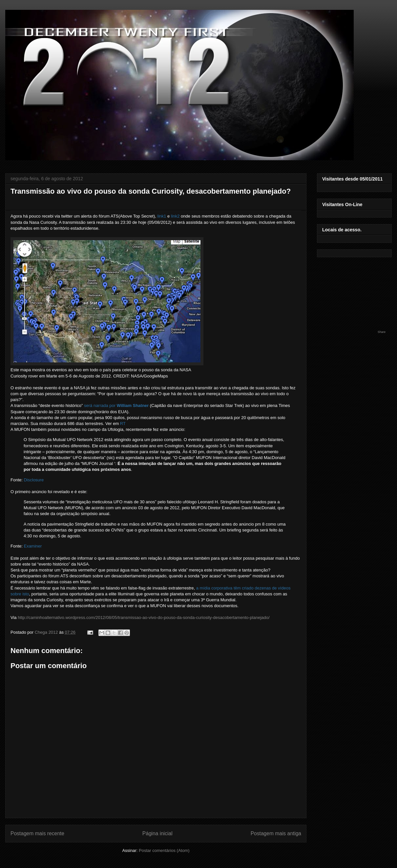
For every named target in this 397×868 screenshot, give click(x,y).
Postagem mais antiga (276, 833)
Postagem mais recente (37, 833)
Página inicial (157, 833)
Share (382, 332)
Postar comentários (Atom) (164, 850)
